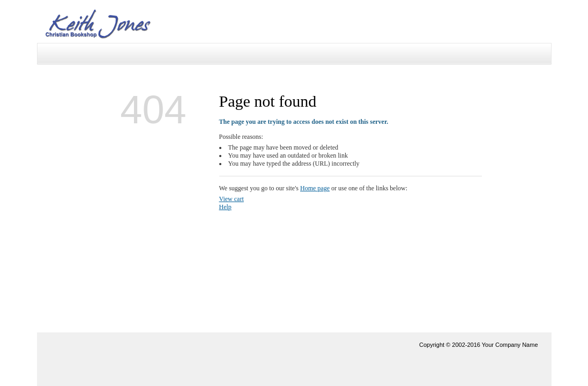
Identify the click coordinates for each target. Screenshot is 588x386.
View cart (232, 199)
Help (225, 207)
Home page (315, 188)
